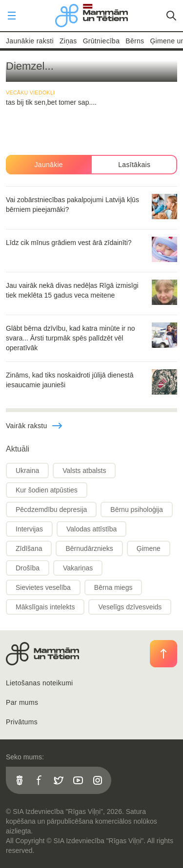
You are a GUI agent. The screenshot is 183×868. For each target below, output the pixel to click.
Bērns (135, 41)
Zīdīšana (29, 548)
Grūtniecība (102, 41)
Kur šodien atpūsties (47, 490)
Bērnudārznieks (89, 548)
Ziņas (68, 41)
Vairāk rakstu (34, 426)
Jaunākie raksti (30, 41)
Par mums (22, 702)
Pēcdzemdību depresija (51, 509)
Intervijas (29, 529)
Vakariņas (78, 568)
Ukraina (27, 471)
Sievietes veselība (43, 587)
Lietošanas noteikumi (40, 683)
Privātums (22, 722)
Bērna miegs (113, 587)
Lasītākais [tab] (134, 165)
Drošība (28, 568)
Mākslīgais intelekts (45, 607)
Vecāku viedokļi (30, 93)
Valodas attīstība (91, 529)
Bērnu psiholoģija (136, 509)
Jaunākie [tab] (49, 165)
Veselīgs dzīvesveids (130, 607)
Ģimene (149, 548)
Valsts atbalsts (84, 471)
